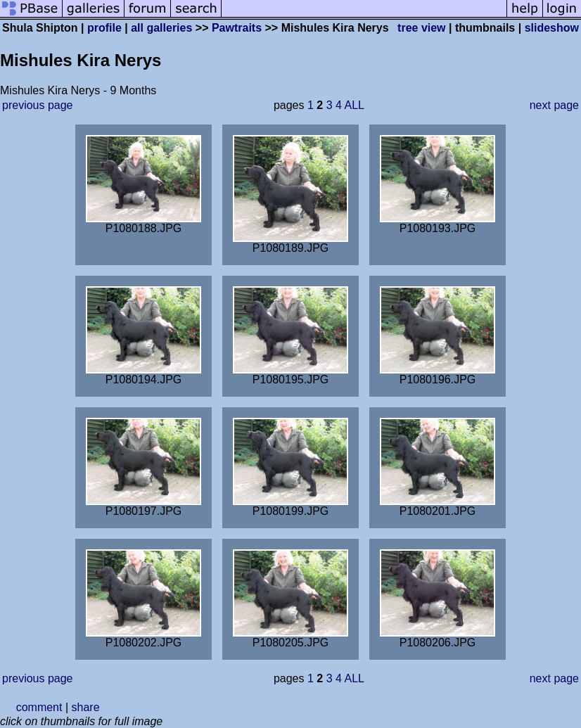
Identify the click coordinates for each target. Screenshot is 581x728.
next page (554, 105)
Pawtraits (237, 28)
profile (104, 28)
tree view (421, 28)
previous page (38, 105)
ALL (354, 105)
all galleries (161, 28)
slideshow (552, 28)
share (86, 707)
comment (39, 707)
